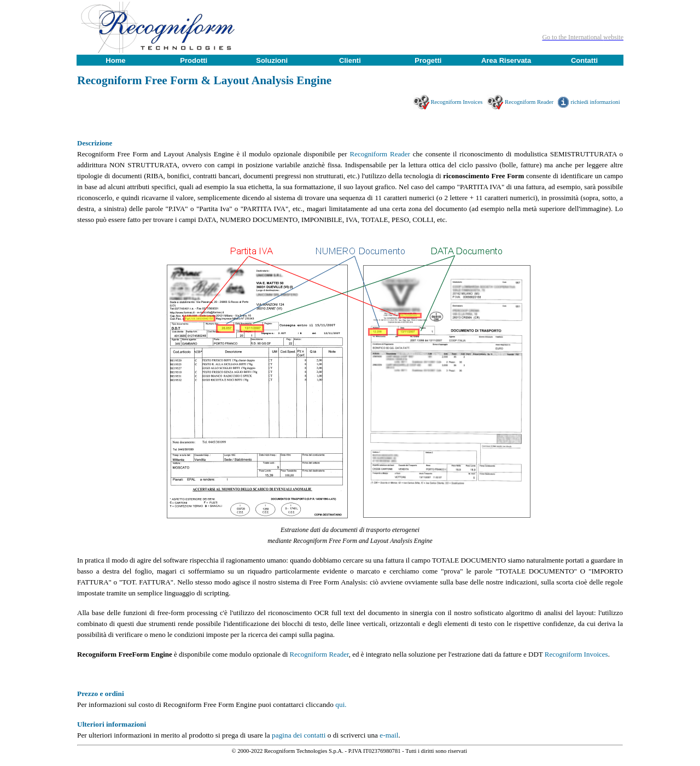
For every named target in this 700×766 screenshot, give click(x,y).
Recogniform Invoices (458, 102)
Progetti (428, 60)
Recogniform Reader (530, 102)
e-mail (389, 735)
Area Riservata (506, 60)
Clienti (350, 60)
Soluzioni (272, 60)
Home (115, 60)
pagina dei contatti (299, 735)
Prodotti (194, 60)
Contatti (584, 60)
